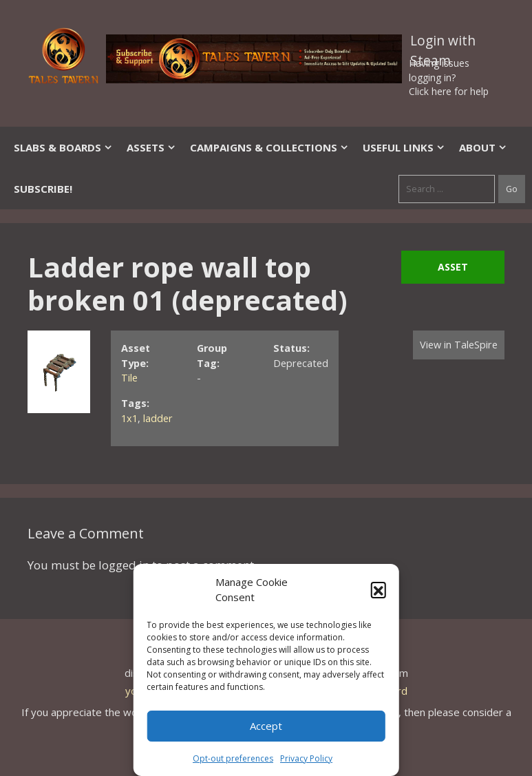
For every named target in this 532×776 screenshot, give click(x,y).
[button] (379, 589)
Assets (151, 147)
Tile (129, 378)
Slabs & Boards (63, 147)
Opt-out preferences (233, 758)
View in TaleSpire (459, 345)
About (483, 147)
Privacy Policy (306, 758)
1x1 (129, 418)
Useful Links (404, 147)
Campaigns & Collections (269, 147)
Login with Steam (443, 43)
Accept (266, 726)
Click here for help (449, 91)
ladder (158, 418)
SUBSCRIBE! (43, 189)
